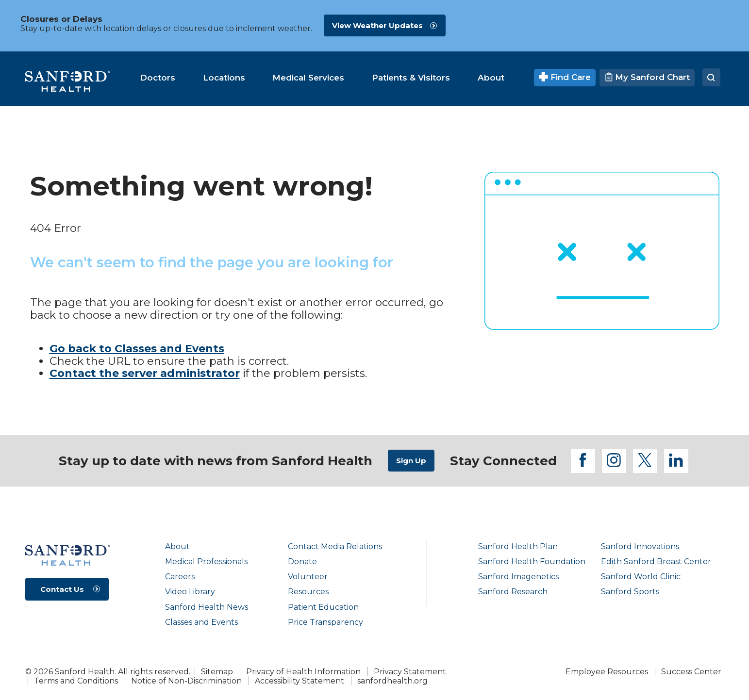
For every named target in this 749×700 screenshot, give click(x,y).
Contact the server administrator (145, 373)
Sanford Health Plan (518, 546)
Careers (180, 577)
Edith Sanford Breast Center (656, 562)
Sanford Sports (630, 592)
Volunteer (308, 577)
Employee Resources (607, 672)
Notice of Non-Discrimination (186, 681)
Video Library (190, 592)
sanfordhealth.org (392, 681)
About (177, 546)
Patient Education (323, 607)
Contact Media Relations (335, 546)
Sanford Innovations (640, 546)
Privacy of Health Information (303, 672)
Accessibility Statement (300, 681)
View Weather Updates (377, 25)
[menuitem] (158, 78)
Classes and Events (201, 622)
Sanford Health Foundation (532, 562)
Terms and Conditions (76, 681)
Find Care (565, 77)
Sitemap (217, 672)
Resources (308, 592)
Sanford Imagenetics (518, 577)
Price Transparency (325, 622)
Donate (302, 562)
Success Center (691, 672)
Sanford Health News (207, 607)
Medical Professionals (206, 562)
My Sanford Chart (647, 77)
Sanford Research (513, 592)
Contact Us (62, 589)
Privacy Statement (410, 672)
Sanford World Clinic (641, 577)
